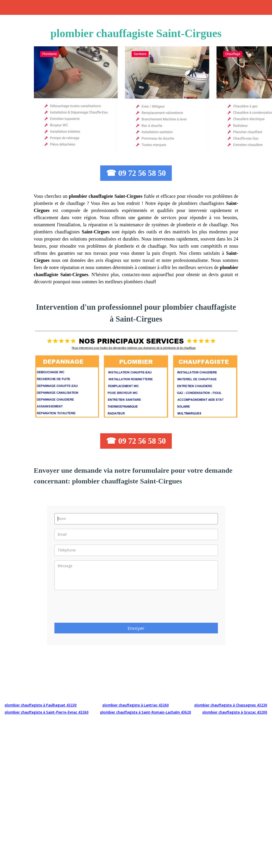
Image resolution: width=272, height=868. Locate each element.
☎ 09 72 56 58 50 (136, 173)
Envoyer (136, 628)
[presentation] (100, 608)
